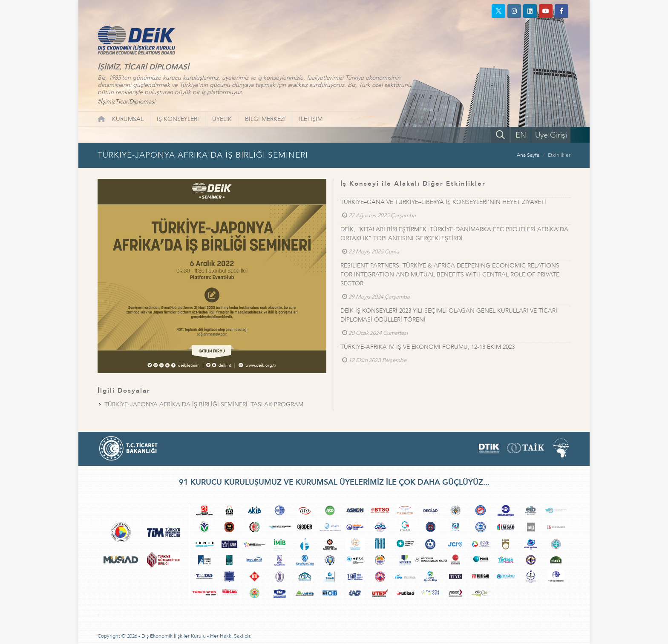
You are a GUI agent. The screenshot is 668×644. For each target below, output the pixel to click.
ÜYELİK (222, 119)
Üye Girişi (551, 135)
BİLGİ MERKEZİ (265, 119)
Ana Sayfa (528, 155)
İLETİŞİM (311, 119)
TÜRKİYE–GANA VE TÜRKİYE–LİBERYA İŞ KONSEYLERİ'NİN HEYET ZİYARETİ (443, 202)
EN (521, 135)
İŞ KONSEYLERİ (178, 119)
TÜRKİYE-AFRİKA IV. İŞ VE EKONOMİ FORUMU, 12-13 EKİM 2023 (428, 347)
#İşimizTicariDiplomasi (126, 102)
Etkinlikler (559, 155)
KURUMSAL (128, 119)
